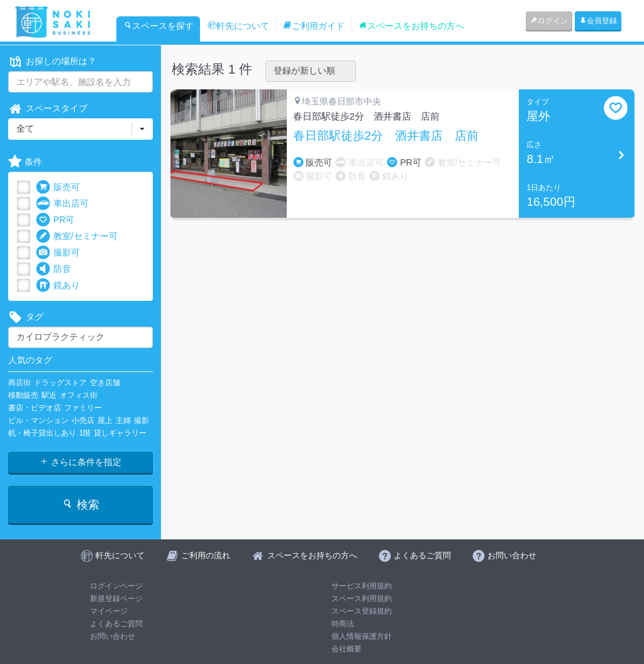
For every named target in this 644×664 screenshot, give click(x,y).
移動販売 (23, 395)
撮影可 (58, 253)
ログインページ (116, 586)
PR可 (55, 220)
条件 (25, 162)
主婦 (123, 420)
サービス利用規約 (362, 586)
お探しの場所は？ (52, 61)
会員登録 (598, 21)
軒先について (238, 26)
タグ (26, 317)
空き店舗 (105, 383)
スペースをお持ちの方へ (411, 26)
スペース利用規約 (362, 599)
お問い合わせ (113, 636)
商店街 (19, 383)
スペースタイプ (48, 109)
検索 (80, 504)
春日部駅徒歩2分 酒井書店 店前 (386, 136)
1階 (85, 433)
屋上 (105, 420)
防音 (53, 269)
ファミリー (83, 408)
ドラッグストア (60, 383)
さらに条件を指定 (80, 462)
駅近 (49, 395)
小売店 (83, 420)
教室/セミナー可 (77, 236)
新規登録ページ (116, 599)
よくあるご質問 (116, 624)
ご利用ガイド (314, 26)
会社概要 (347, 649)
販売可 (58, 187)
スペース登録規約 (362, 611)
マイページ (109, 611)
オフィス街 (79, 395)
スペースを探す (158, 26)
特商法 (343, 624)
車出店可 (62, 204)
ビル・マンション (38, 420)
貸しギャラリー (120, 433)
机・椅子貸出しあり (42, 433)
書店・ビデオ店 (35, 408)
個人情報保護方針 (362, 636)
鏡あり (58, 285)
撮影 (142, 420)
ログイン (549, 21)
